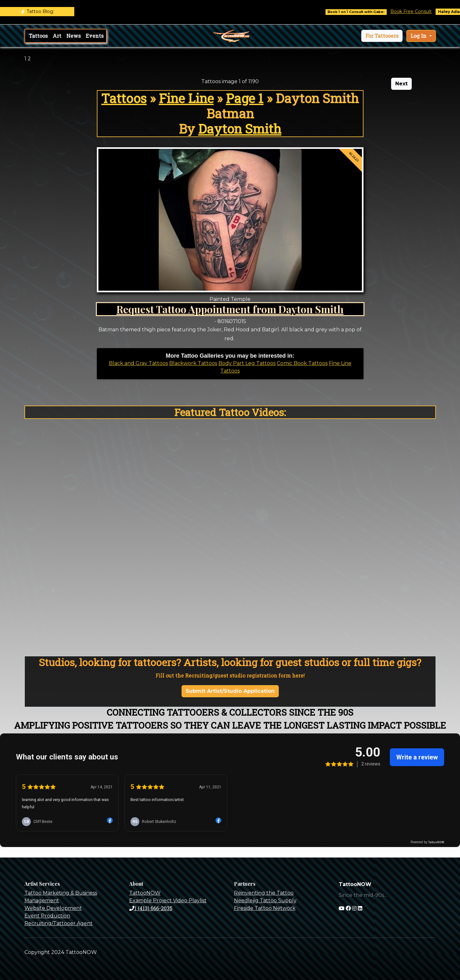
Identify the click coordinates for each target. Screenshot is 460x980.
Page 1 (245, 98)
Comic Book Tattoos (302, 363)
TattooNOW (145, 893)
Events (95, 36)
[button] (382, 36)
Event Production (47, 916)
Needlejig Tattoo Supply (265, 901)
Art (57, 36)
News (73, 36)
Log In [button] (419, 36)
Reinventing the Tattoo (264, 893)
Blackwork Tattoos (193, 363)
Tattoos (38, 36)
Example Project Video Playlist (168, 901)
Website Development (53, 908)
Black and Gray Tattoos (138, 363)
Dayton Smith (240, 129)
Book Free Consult (415, 11)
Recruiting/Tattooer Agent (59, 923)
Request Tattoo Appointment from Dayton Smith (230, 309)
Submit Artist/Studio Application (230, 691)
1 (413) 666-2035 (151, 908)
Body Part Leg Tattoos (247, 363)
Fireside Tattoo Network (265, 908)
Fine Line (186, 98)
